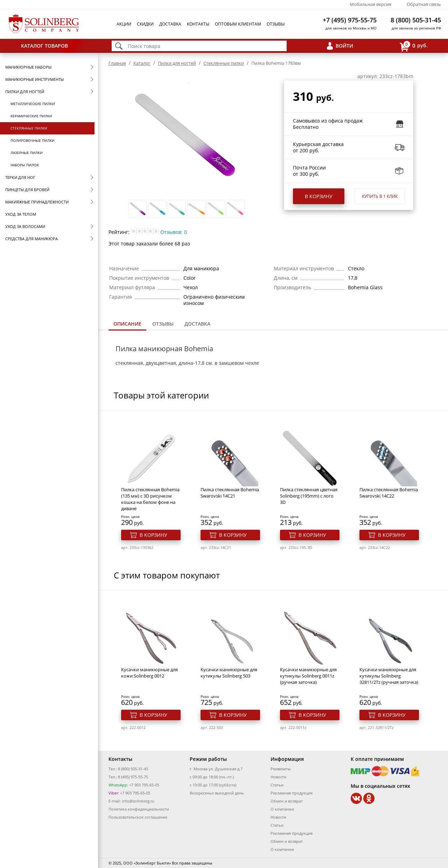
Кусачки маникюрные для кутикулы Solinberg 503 (229, 673)
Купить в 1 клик (380, 196)
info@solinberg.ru (138, 801)
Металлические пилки (33, 104)
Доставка (170, 24)
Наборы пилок (25, 165)
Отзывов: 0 (174, 232)
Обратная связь (424, 4)
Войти (344, 46)
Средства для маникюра (31, 239)
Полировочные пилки (33, 140)
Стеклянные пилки (29, 128)
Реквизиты (281, 769)
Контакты (198, 24)
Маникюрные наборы (28, 67)
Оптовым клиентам (238, 24)
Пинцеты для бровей (27, 190)
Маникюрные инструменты (34, 79)
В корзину (319, 196)
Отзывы (276, 24)
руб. (414, 46)
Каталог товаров (44, 46)
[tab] (127, 324)
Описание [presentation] (127, 324)
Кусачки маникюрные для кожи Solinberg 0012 (149, 673)
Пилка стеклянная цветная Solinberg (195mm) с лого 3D (309, 496)
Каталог (142, 63)
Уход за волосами (25, 226)
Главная (117, 63)
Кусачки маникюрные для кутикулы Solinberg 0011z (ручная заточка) (308, 676)
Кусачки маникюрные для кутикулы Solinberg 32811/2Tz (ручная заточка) (389, 676)
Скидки (145, 24)
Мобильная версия (370, 4)
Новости (278, 777)
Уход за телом (21, 214)
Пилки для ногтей (25, 92)
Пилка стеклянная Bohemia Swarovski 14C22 (389, 493)
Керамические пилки (31, 116)
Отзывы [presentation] (163, 324)
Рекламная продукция (292, 793)
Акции (124, 24)
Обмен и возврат (287, 801)
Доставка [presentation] (197, 324)
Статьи (277, 785)
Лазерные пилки (27, 153)
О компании (282, 809)
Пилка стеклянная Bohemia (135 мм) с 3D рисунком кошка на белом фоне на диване (150, 499)
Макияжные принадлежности (37, 202)
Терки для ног (20, 177)
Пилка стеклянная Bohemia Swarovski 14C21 (230, 493)
